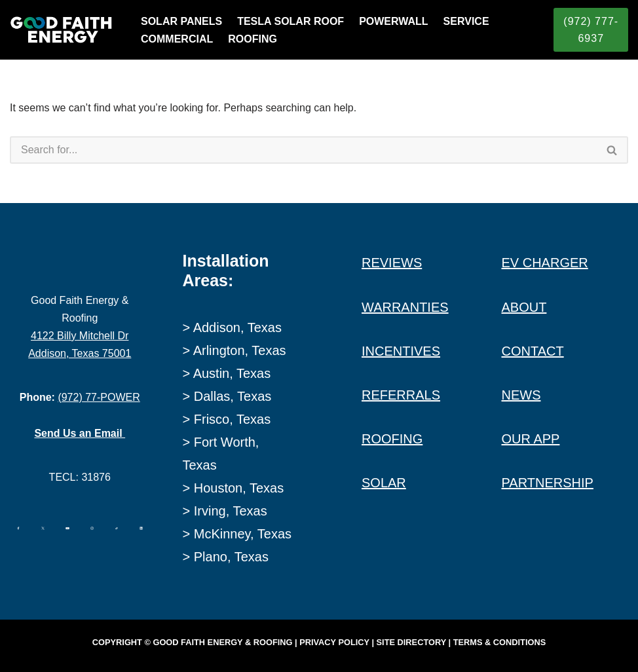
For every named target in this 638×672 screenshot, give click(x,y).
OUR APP (531, 439)
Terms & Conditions (499, 642)
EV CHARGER (545, 263)
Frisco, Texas (232, 419)
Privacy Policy (334, 642)
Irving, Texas (231, 511)
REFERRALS (401, 395)
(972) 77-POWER (99, 397)
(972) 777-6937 (591, 30)
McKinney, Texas (243, 534)
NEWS (521, 395)
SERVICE (466, 21)
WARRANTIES (405, 307)
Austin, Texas (232, 373)
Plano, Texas (231, 557)
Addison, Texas (237, 327)
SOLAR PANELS (181, 21)
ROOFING (253, 39)
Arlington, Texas (240, 350)
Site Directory (411, 642)
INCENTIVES (401, 351)
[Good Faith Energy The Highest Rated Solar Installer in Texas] (64, 30)
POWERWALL (393, 21)
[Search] (303, 150)
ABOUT (524, 307)
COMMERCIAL (177, 39)
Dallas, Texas (233, 396)
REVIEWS (392, 263)
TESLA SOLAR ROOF (291, 21)
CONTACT (533, 351)
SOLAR (384, 483)
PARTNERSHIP (548, 483)
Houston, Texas (239, 488)
